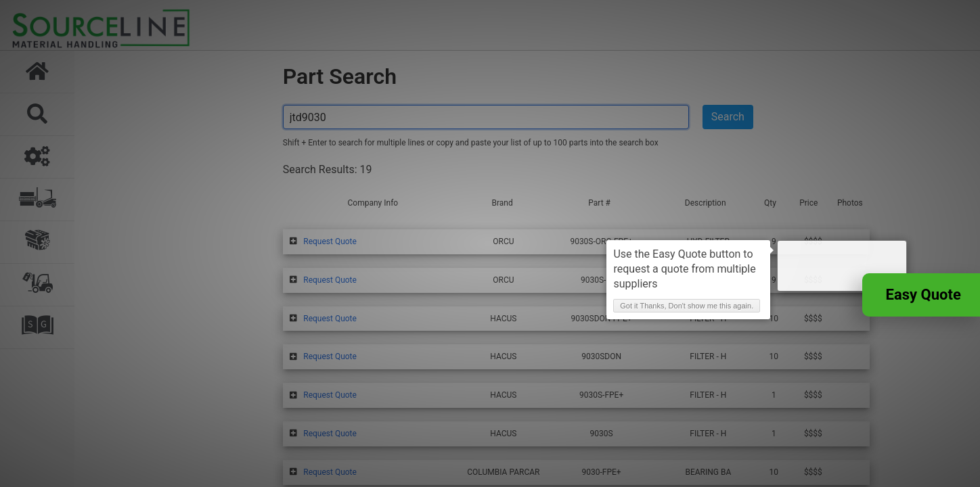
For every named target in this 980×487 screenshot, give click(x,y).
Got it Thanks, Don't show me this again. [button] (769, 335)
